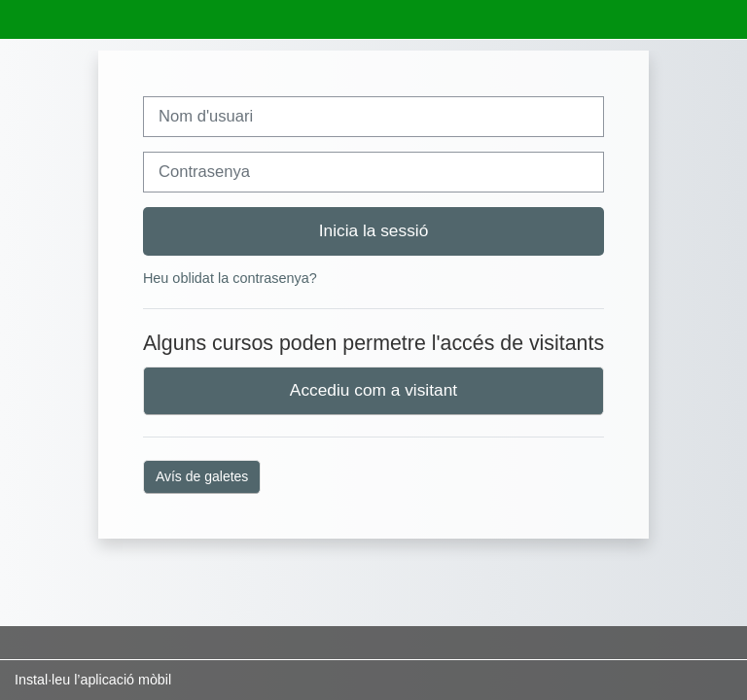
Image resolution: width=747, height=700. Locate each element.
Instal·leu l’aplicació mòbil (93, 680)
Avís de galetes (202, 476)
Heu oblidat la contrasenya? (230, 278)
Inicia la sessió (374, 230)
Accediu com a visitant (373, 390)
